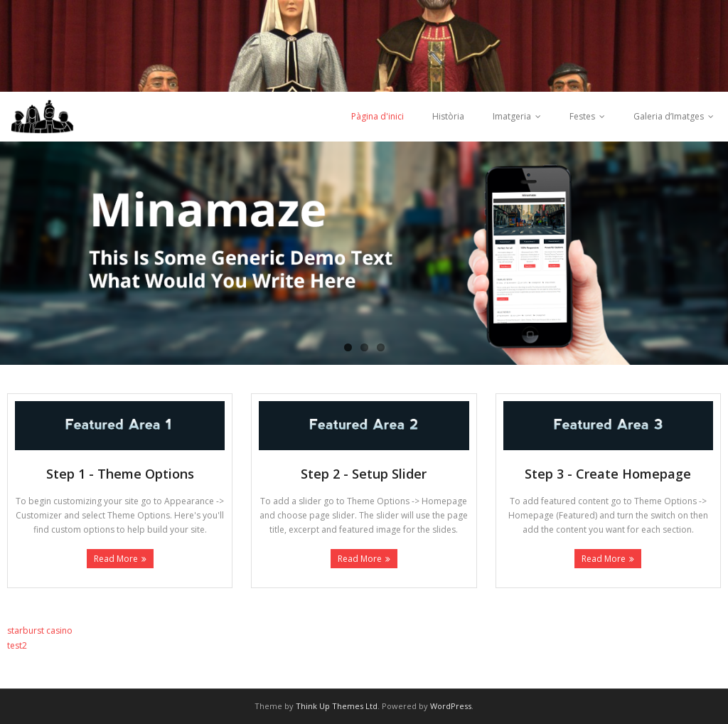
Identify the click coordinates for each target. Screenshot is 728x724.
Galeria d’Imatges (669, 116)
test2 (17, 645)
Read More (116, 559)
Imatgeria (512, 116)
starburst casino (40, 630)
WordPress (451, 706)
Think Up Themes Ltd (337, 706)
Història (448, 116)
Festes (582, 116)
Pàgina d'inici (378, 116)
